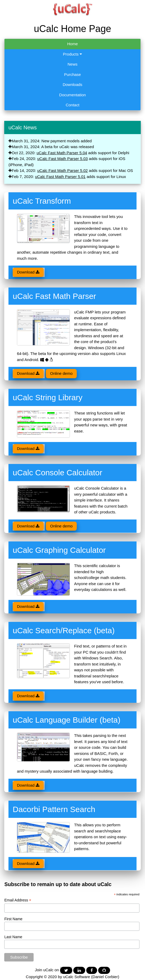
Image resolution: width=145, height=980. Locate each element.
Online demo (61, 373)
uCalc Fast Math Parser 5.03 (63, 159)
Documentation (73, 95)
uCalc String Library (47, 397)
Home (72, 44)
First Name (13, 919)
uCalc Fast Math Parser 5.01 (60, 177)
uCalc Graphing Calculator (59, 550)
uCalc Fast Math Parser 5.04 (62, 153)
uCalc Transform (42, 201)
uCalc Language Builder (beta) (67, 720)
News (72, 64)
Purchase (72, 74)
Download (28, 272)
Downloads (72, 85)
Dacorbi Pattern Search (54, 809)
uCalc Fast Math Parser (54, 296)
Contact (72, 105)
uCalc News (23, 127)
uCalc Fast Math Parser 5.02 (63, 170)
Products (72, 54)
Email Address (18, 900)
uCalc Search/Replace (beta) (64, 630)
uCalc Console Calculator (58, 473)
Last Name (13, 937)
